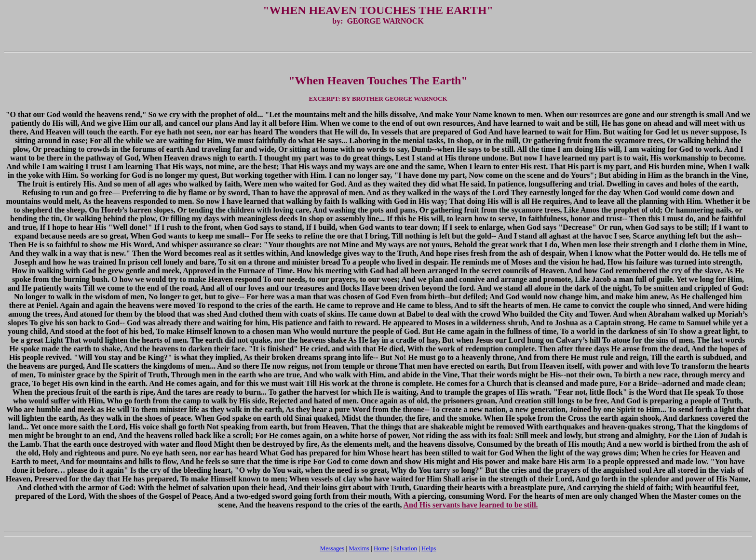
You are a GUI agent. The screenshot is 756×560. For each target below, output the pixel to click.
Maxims (359, 548)
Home (381, 548)
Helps (429, 548)
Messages (332, 548)
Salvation (405, 548)
